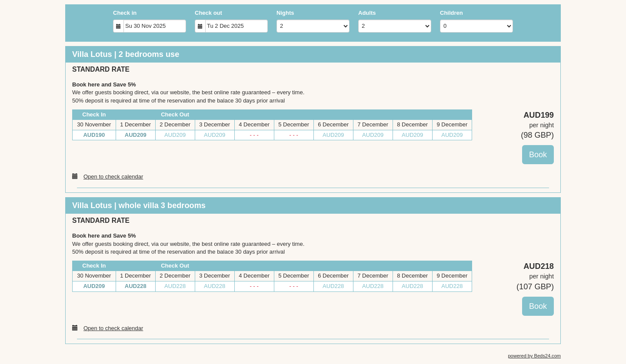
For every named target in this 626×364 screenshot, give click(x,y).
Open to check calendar (108, 176)
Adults (367, 13)
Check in (125, 13)
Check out (208, 13)
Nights (285, 13)
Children (451, 13)
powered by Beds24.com (534, 356)
